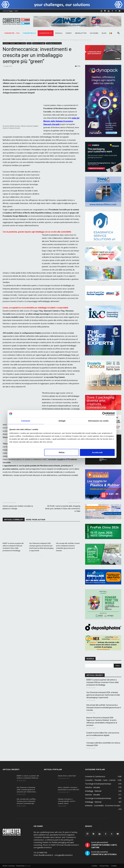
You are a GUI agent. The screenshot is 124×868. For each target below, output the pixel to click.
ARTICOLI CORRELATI (14, 520)
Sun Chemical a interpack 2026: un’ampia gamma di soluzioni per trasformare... (27, 790)
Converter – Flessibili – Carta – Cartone (22, 40)
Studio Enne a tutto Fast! (67, 776)
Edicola (59, 33)
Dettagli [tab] (62, 421)
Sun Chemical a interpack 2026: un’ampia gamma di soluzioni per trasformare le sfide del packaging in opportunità (103, 695)
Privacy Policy (104, 866)
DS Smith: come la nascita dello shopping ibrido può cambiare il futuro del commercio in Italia (63, 509)
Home (5, 40)
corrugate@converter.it (64, 855)
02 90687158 (42, 853)
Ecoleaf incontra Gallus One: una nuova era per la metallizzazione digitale (103, 734)
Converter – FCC (12, 33)
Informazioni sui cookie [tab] (98, 421)
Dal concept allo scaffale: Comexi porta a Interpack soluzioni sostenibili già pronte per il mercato (104, 708)
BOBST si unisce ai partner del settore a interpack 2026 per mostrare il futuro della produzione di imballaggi (103, 682)
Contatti (114, 866)
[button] (118, 33)
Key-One (28, 866)
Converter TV (46, 33)
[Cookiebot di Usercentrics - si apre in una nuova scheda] (104, 414)
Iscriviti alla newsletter (104, 845)
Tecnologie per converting (54, 43)
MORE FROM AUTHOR (36, 520)
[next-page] (43, 555)
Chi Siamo (94, 33)
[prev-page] (39, 555)
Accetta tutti (97, 452)
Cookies (94, 866)
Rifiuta (62, 452)
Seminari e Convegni (39, 43)
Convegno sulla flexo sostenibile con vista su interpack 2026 (103, 744)
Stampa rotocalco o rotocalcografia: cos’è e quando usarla (67, 801)
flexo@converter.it (46, 855)
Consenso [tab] (26, 421)
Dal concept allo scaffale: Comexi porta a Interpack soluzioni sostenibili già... (26, 801)
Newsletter (81, 33)
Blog (104, 33)
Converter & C (29, 33)
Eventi (69, 33)
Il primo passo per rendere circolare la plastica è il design (18, 507)
